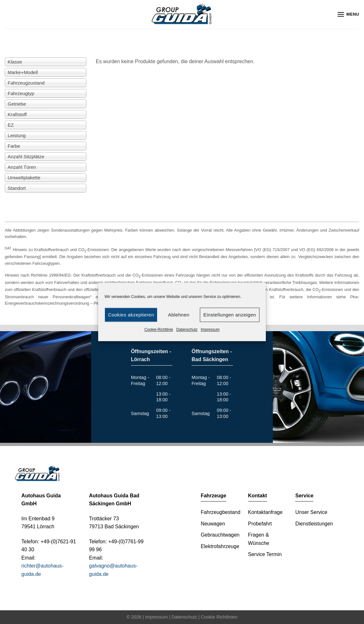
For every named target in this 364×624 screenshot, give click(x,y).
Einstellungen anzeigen (230, 315)
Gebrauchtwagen (220, 535)
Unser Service (311, 512)
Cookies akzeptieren (131, 315)
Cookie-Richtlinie (159, 330)
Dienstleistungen (314, 524)
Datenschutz (187, 330)
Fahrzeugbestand (221, 512)
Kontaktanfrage (265, 512)
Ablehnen (179, 315)
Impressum (210, 330)
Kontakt (258, 496)
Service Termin (265, 554)
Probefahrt (260, 524)
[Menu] (348, 14)
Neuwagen (213, 524)
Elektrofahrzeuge (220, 546)
